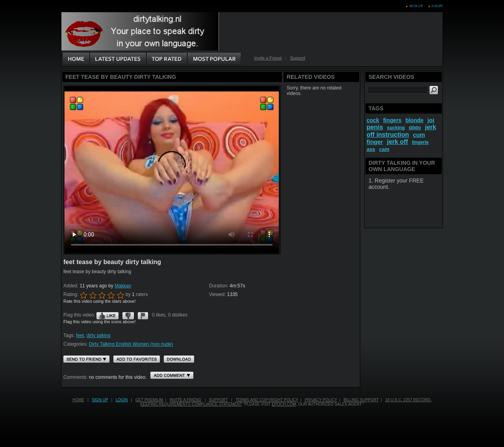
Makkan (123, 286)
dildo (415, 128)
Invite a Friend (268, 58)
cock (373, 120)
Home (78, 400)
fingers (392, 120)
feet (80, 335)
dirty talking (99, 335)
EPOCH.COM (284, 404)
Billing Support (361, 400)
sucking (396, 128)
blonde (415, 120)
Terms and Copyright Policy (267, 400)
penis (375, 127)
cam (384, 149)
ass (371, 149)
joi (431, 120)
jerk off (397, 142)
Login (437, 6)
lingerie (420, 142)
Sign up (416, 6)
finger (375, 142)
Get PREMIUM (149, 400)
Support (298, 58)
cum (419, 135)
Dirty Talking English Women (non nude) (131, 344)
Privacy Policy (321, 400)
